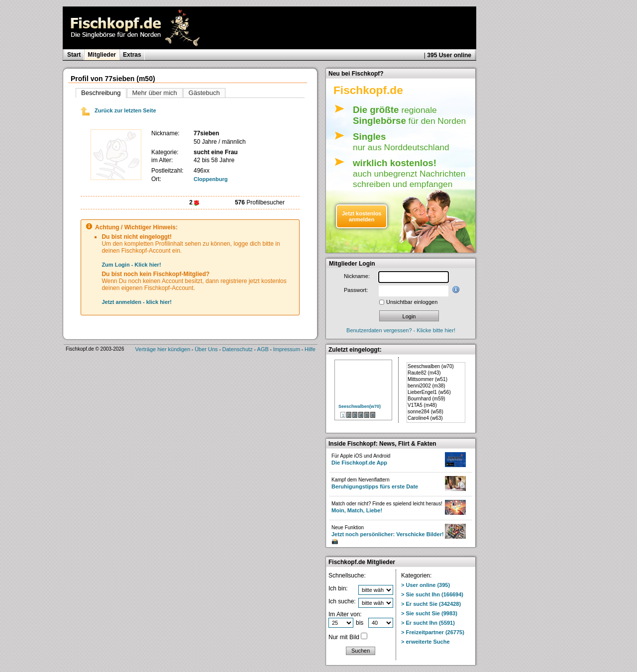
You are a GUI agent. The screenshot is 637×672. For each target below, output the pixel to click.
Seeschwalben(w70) (360, 406)
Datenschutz (238, 349)
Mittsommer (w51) (427, 379)
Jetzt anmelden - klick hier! (137, 302)
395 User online (449, 55)
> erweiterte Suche (425, 642)
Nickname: (357, 276)
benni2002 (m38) (426, 386)
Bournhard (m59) (426, 399)
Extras (132, 55)
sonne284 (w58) (425, 412)
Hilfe (310, 349)
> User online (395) (425, 585)
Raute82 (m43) (424, 373)
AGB (263, 349)
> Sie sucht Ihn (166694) (432, 594)
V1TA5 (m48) (422, 405)
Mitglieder (102, 55)
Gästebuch (204, 93)
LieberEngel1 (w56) (429, 392)
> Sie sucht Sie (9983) (429, 613)
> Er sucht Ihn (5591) (428, 623)
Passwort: (356, 290)
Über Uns (206, 349)
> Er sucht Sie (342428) (431, 604)
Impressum (287, 349)
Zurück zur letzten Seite (118, 110)
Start (74, 55)
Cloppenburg (211, 179)
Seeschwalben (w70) (431, 366)
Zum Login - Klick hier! (131, 265)
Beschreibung (101, 93)
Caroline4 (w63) (425, 418)
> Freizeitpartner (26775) (433, 632)
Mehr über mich (155, 93)
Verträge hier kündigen (163, 349)
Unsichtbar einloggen (412, 302)
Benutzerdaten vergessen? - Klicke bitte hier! (401, 330)
